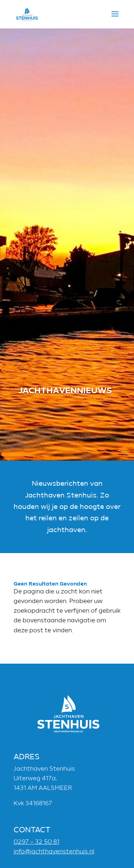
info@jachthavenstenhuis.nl (54, 851)
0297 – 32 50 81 (36, 842)
